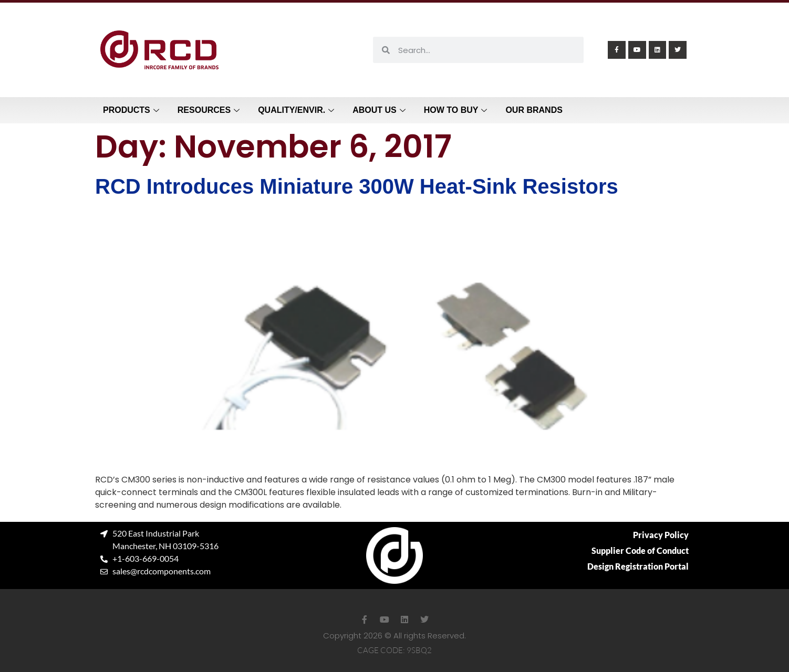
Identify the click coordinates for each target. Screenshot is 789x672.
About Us (380, 110)
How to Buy (457, 110)
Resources (210, 110)
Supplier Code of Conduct (640, 550)
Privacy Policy (661, 535)
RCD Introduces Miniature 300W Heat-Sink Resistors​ (357, 186)
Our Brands (534, 110)
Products (132, 110)
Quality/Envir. (297, 110)
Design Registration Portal (638, 566)
